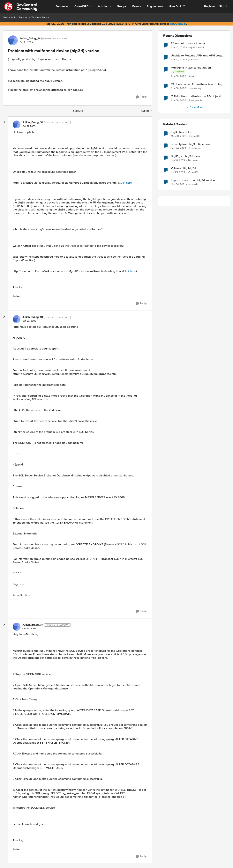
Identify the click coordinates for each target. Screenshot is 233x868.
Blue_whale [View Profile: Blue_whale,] (196, 101)
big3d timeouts (181, 132)
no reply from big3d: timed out (191, 144)
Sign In (224, 6)
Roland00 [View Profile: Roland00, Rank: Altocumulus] (195, 136)
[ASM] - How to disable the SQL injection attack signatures (197, 96)
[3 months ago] (178, 48)
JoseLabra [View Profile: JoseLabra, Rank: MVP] (195, 148)
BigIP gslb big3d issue (185, 156)
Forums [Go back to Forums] (23, 17)
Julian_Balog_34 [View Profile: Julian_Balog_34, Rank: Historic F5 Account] (30, 39)
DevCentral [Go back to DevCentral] (9, 17)
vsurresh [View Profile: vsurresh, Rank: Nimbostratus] (193, 184)
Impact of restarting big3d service (193, 180)
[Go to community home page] (21, 7)
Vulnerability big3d (183, 168)
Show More (194, 107)
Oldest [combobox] (147, 111)
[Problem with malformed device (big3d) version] (29, 126)
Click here (125, 183)
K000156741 (178, 24)
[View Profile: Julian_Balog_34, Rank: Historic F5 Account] (13, 40)
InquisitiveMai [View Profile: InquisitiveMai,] (196, 47)
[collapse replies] (4, 122)
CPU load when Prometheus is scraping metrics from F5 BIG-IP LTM (197, 84)
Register (210, 6)
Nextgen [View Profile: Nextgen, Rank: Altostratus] (193, 160)
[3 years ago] (178, 136)
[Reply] (141, 97)
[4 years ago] (178, 160)
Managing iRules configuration (191, 68)
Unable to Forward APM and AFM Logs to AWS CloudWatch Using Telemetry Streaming (196, 56)
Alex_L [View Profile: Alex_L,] (193, 76)
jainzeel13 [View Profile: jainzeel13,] (194, 60)
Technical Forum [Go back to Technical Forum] (40, 17)
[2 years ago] (178, 173)
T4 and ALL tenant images (188, 44)
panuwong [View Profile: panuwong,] (195, 88)
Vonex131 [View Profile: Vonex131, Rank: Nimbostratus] (193, 172)
